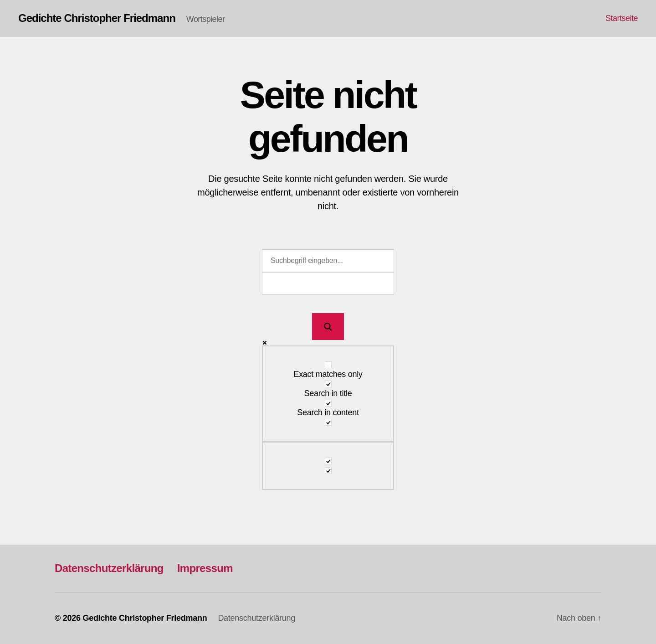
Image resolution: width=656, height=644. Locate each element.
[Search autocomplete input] (328, 283)
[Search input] (328, 261)
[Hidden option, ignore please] (328, 461)
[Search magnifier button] (328, 327)
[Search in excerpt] (328, 422)
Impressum (205, 568)
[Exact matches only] (328, 365)
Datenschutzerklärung (109, 568)
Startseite (622, 18)
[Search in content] (328, 403)
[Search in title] (328, 384)
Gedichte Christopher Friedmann (97, 18)
